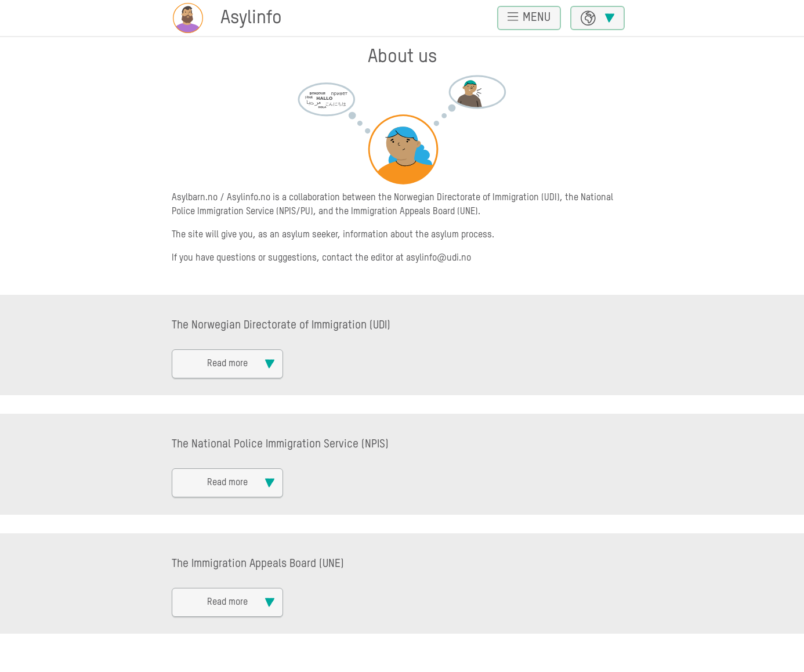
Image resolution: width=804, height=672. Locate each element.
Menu (529, 17)
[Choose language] (597, 18)
